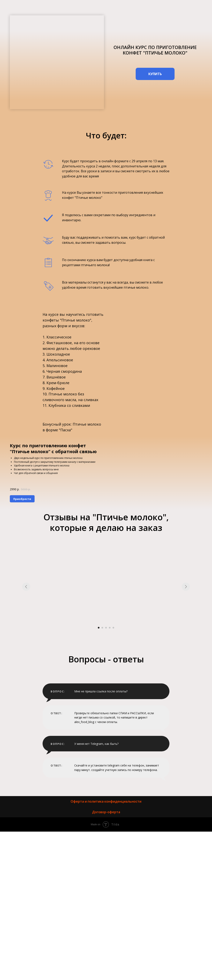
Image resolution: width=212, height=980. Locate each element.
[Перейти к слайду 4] (110, 628)
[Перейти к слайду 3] (106, 628)
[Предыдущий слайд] (26, 587)
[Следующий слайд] (186, 587)
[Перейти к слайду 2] (102, 628)
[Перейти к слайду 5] (113, 628)
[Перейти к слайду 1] (99, 628)
